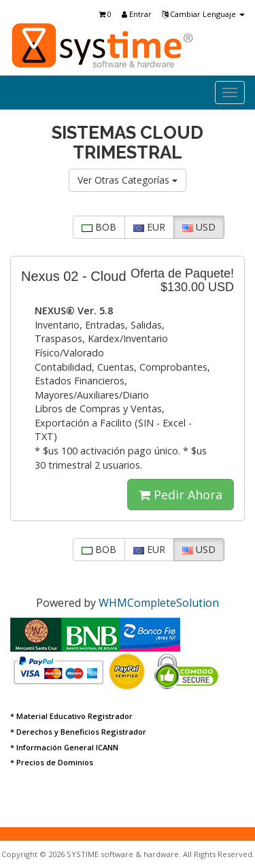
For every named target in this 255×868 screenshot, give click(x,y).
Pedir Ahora (181, 495)
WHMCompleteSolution (159, 603)
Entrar (137, 14)
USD (199, 227)
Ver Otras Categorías (128, 180)
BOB (99, 227)
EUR (149, 227)
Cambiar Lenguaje (203, 14)
